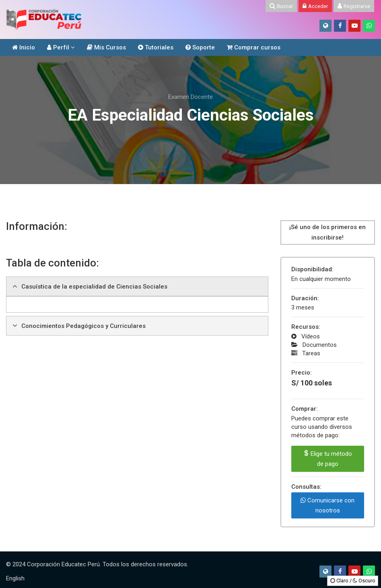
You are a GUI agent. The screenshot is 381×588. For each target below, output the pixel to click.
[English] (15, 578)
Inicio (24, 47)
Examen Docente (190, 97)
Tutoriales (156, 47)
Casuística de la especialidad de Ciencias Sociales (94, 287)
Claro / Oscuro (353, 581)
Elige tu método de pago (327, 459)
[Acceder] (315, 6)
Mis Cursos (106, 47)
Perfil (58, 47)
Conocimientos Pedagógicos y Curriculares (83, 326)
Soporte (200, 47)
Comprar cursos (254, 47)
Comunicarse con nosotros (327, 505)
